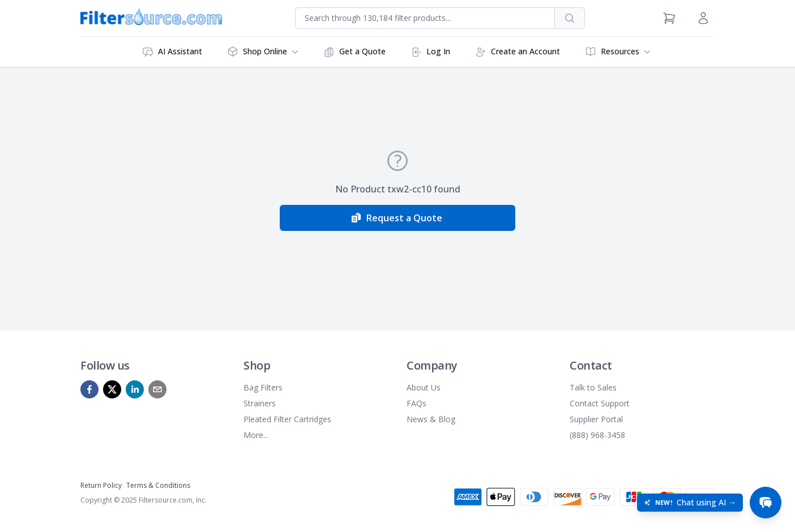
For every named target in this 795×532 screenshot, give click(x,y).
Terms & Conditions (158, 485)
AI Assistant (172, 52)
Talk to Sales (593, 387)
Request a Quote (396, 218)
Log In (430, 52)
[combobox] (425, 18)
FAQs (416, 403)
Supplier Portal (596, 419)
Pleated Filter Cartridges (287, 419)
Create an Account (518, 52)
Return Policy (101, 485)
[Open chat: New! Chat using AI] (690, 503)
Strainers (260, 403)
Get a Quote (354, 52)
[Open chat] (766, 503)
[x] (112, 389)
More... (256, 435)
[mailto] (157, 389)
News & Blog (431, 419)
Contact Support (600, 403)
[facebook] (89, 389)
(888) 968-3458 (597, 435)
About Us (424, 387)
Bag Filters (263, 387)
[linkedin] (135, 389)
